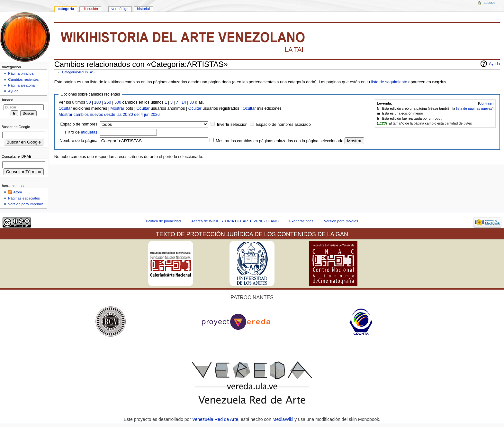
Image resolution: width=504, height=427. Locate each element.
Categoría (66, 9)
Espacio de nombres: (79, 124)
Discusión (90, 9)
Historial (144, 9)
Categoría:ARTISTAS (78, 72)
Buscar (8, 100)
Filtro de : (82, 132)
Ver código (120, 9)
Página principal (21, 73)
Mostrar (117, 108)
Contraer (486, 103)
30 (192, 102)
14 (184, 102)
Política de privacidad (163, 221)
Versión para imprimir (25, 204)
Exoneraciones (301, 221)
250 (108, 102)
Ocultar (65, 108)
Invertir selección (232, 125)
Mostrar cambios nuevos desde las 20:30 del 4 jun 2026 (109, 115)
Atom (18, 192)
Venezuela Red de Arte (215, 419)
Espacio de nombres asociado (283, 125)
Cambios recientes (23, 79)
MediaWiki (283, 419)
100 (98, 102)
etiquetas (89, 132)
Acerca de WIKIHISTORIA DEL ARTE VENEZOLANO (235, 221)
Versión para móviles (341, 221)
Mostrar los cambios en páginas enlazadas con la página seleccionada (279, 141)
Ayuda (494, 64)
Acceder (490, 3)
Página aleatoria (21, 85)
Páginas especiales (24, 198)
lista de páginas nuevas (474, 108)
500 (118, 102)
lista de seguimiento (389, 82)
